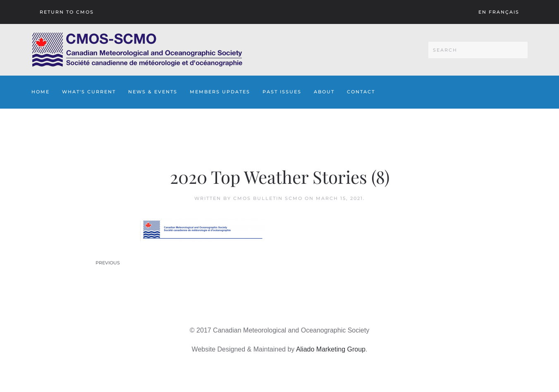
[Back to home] (137, 50)
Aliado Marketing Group (331, 349)
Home (41, 92)
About (324, 92)
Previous (108, 263)
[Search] (478, 50)
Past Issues (282, 92)
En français (499, 12)
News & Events (153, 92)
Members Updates (220, 92)
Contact (361, 92)
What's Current (89, 92)
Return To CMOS (67, 12)
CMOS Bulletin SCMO (268, 198)
